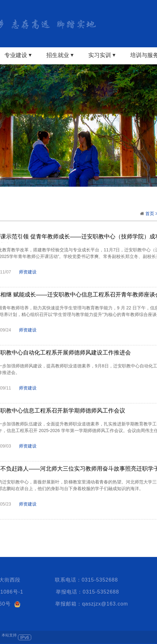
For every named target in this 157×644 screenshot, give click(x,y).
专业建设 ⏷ (18, 55)
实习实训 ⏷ (102, 55)
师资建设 (28, 272)
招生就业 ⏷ (60, 55)
